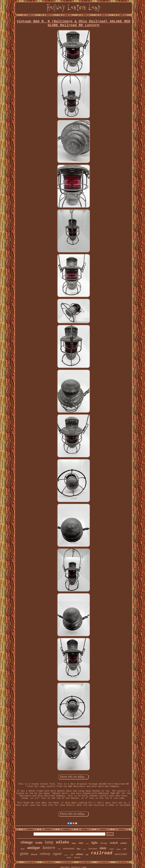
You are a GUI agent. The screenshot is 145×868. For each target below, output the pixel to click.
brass (23, 849)
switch (114, 843)
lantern (49, 847)
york (72, 855)
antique (34, 848)
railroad (102, 853)
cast (59, 849)
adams (80, 854)
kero (87, 843)
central (111, 849)
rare (81, 843)
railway (45, 854)
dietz (103, 848)
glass (85, 849)
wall (125, 849)
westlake (121, 854)
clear (69, 858)
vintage (27, 842)
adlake (62, 842)
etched (123, 843)
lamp (49, 842)
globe (24, 853)
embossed (69, 849)
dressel (34, 854)
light (94, 843)
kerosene (93, 849)
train (39, 843)
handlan (118, 849)
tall (87, 855)
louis (74, 843)
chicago (104, 843)
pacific (66, 855)
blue (79, 849)
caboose (77, 857)
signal (57, 854)
